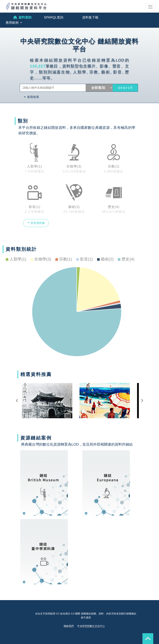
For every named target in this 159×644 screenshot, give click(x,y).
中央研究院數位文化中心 (91, 626)
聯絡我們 (69, 626)
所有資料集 (36, 223)
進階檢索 (31, 97)
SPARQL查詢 (54, 17)
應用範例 (13, 23)
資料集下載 (90, 17)
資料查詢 (22, 17)
